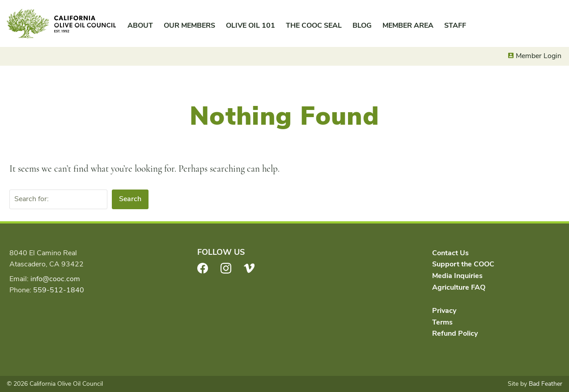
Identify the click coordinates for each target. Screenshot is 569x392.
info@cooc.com (55, 279)
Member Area (408, 25)
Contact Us (450, 253)
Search (130, 199)
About (140, 25)
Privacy (444, 311)
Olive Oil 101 (251, 25)
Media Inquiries (457, 276)
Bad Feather (546, 384)
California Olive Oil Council (61, 24)
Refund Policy (455, 333)
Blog (362, 25)
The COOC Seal (314, 25)
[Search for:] (58, 199)
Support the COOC (463, 264)
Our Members (189, 25)
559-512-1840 (59, 290)
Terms (442, 322)
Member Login (539, 56)
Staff (455, 25)
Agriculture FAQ (459, 287)
